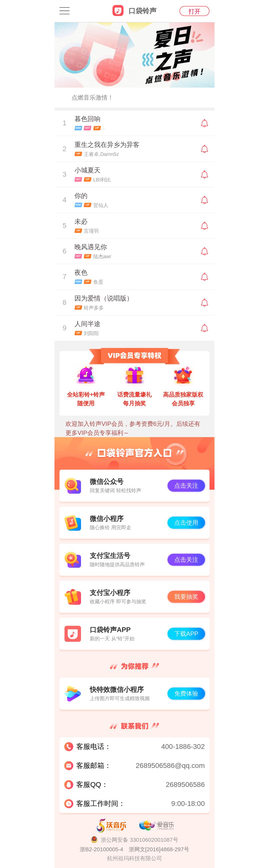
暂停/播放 (64, 123)
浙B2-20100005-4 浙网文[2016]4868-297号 (134, 849)
